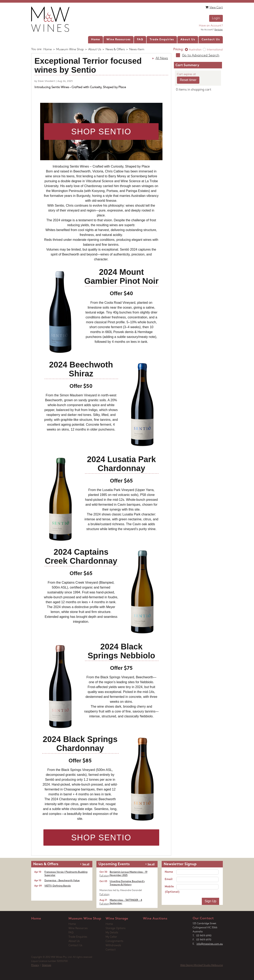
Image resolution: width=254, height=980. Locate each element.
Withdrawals (113, 945)
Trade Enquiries (78, 937)
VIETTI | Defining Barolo (58, 886)
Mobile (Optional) (171, 889)
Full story (104, 876)
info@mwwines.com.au (210, 944)
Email (169, 879)
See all (86, 864)
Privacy (35, 965)
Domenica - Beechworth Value (62, 881)
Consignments (114, 941)
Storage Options (116, 928)
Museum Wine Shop (70, 50)
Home (48, 50)
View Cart (214, 7)
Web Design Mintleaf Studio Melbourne (202, 965)
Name (169, 872)
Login (216, 18)
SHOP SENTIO (101, 132)
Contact (111, 950)
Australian (195, 50)
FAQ (71, 933)
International (215, 50)
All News (162, 58)
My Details (112, 933)
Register (219, 30)
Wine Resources (78, 928)
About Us (95, 50)
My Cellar (111, 937)
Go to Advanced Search (201, 55)
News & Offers (115, 50)
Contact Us (75, 945)
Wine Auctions (155, 919)
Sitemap (47, 965)
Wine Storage (117, 919)
